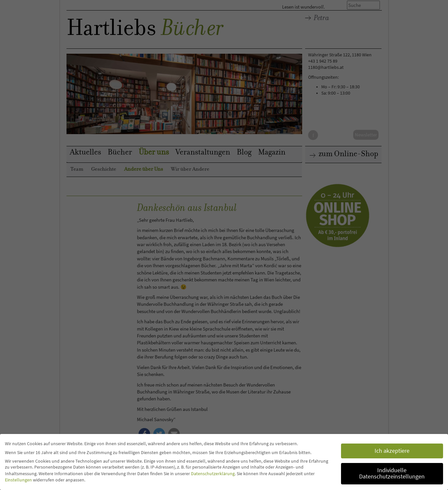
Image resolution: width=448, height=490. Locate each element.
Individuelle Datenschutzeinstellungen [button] (392, 474)
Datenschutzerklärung (213, 474)
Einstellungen (18, 480)
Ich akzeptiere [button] (392, 451)
